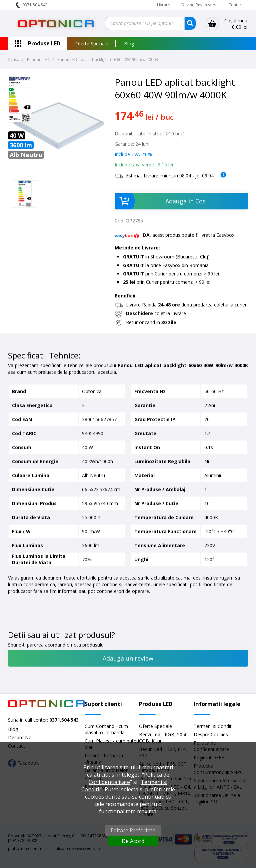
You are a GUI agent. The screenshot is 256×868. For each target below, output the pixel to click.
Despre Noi (20, 737)
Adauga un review (128, 658)
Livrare (163, 5)
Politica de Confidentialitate (129, 778)
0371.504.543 (35, 5)
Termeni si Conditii (214, 726)
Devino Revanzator (199, 5)
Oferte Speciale (92, 44)
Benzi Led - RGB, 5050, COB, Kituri (164, 738)
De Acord (133, 841)
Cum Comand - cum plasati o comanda (106, 729)
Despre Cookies (211, 734)
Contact (236, 5)
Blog (129, 44)
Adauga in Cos (160, 201)
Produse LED (44, 43)
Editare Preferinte (133, 830)
